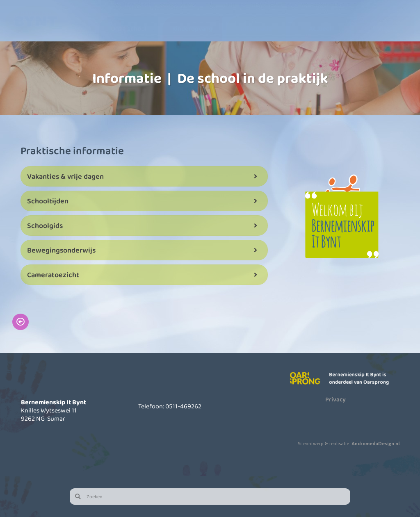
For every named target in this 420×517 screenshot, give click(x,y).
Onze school (129, 28)
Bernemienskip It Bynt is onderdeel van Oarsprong (360, 378)
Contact (384, 28)
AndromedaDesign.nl (376, 444)
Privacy (336, 399)
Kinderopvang (192, 28)
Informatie (256, 28)
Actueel (320, 28)
